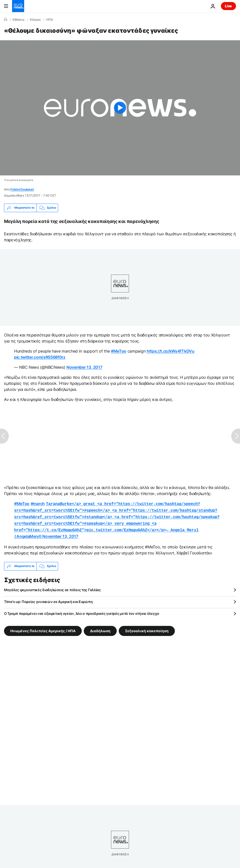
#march (38, 504)
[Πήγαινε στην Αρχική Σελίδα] (18, 6)
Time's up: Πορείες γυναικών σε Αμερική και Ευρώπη (48, 599)
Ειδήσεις (18, 20)
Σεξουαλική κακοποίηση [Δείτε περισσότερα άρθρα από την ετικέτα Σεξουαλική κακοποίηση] (147, 628)
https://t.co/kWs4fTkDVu (171, 351)
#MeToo (119, 351)
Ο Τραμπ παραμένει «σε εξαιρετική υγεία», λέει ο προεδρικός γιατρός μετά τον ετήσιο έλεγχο (82, 610)
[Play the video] (120, 108)
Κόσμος (35, 20)
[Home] (6, 19)
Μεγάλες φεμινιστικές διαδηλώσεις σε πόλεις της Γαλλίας (52, 587)
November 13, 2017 (84, 367)
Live (228, 6)
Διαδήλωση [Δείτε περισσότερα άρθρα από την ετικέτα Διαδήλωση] (100, 628)
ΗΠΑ (50, 20)
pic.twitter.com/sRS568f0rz (40, 357)
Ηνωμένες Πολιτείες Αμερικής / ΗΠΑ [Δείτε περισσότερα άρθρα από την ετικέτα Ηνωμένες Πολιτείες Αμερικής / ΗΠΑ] (43, 628)
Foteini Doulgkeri (22, 189)
